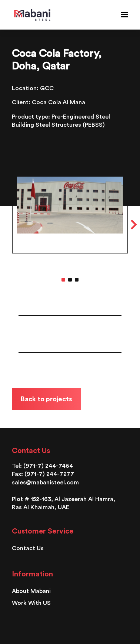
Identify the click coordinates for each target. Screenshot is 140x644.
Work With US (31, 603)
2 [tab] (70, 280)
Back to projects (46, 399)
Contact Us (28, 548)
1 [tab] (63, 280)
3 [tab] (77, 280)
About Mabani (31, 591)
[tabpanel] (70, 221)
